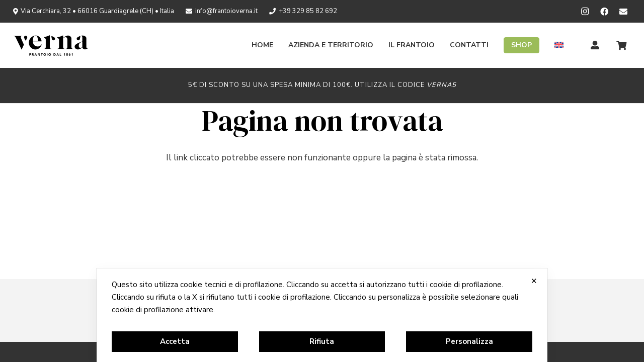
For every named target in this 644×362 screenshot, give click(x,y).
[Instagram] (585, 12)
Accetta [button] (175, 341)
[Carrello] (621, 45)
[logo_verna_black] (51, 45)
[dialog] (322, 315)
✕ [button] (534, 281)
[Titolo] (595, 45)
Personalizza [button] (469, 341)
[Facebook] (604, 12)
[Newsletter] (623, 12)
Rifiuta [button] (322, 341)
